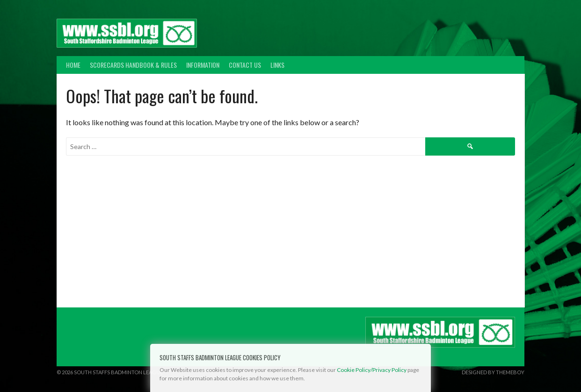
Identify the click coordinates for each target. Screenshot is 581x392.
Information (203, 65)
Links (277, 65)
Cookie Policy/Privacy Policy (372, 370)
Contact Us (245, 65)
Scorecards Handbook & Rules (133, 65)
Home (73, 65)
